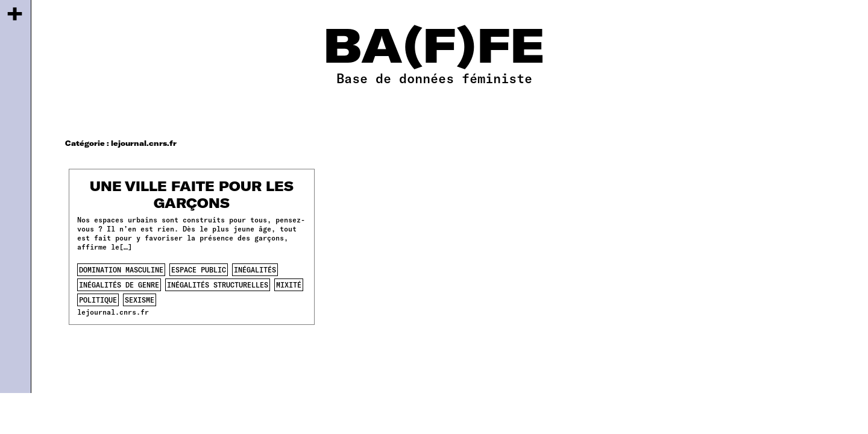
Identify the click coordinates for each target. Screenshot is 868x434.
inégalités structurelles (218, 285)
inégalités (255, 269)
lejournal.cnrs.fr (113, 312)
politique (98, 300)
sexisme (140, 300)
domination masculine (121, 269)
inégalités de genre (119, 285)
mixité (289, 285)
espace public (199, 269)
